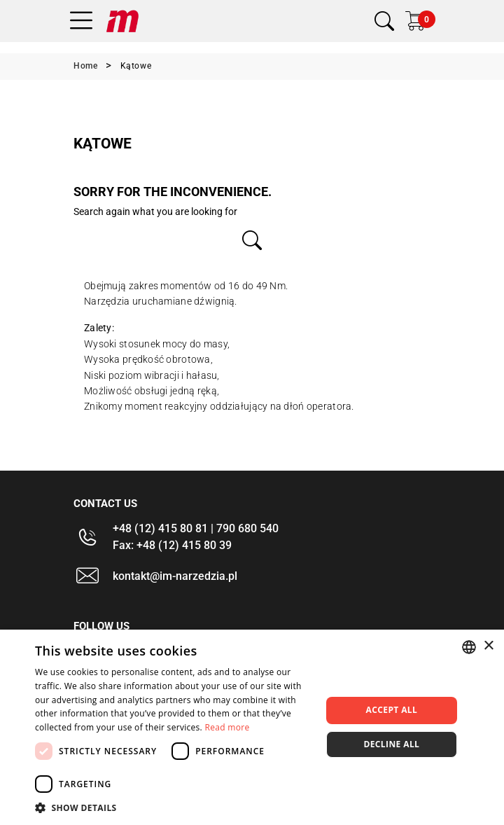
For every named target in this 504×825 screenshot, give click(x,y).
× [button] (488, 646)
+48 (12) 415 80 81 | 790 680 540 (196, 528)
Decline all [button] (391, 744)
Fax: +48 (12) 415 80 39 (172, 545)
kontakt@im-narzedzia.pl (175, 576)
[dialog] (252, 727)
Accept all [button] (391, 710)
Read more (227, 727)
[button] (174, 807)
